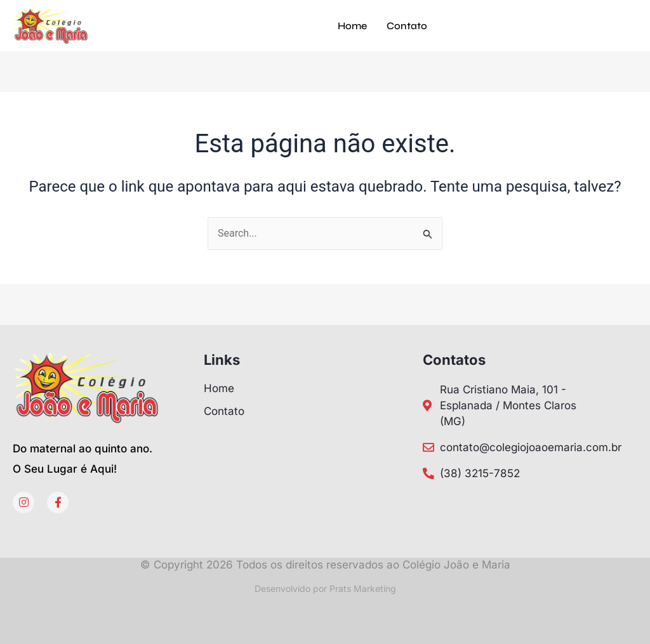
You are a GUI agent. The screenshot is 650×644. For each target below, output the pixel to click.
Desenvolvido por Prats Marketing (325, 588)
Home (352, 26)
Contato (407, 26)
